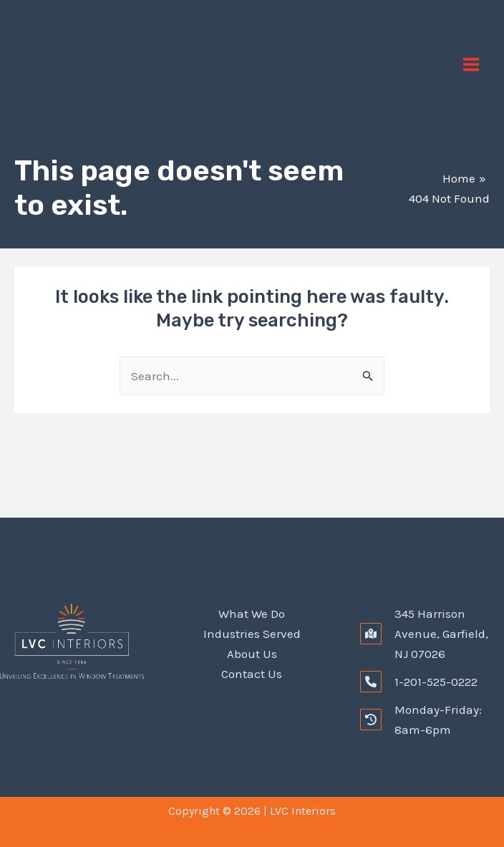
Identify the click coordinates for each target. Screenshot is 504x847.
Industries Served (252, 634)
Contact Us (252, 674)
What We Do (252, 614)
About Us (252, 654)
